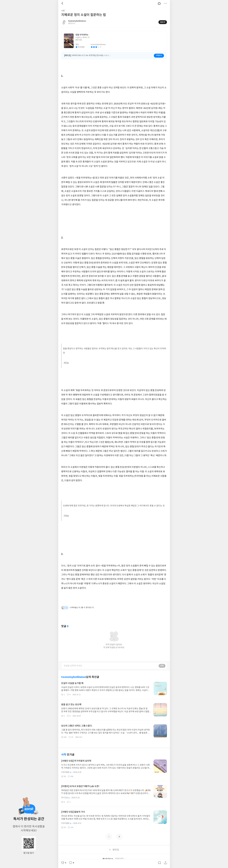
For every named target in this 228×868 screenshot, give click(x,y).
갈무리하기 (159, 863)
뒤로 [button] (63, 3)
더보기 (165, 3)
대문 (159, 3)
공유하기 (165, 863)
